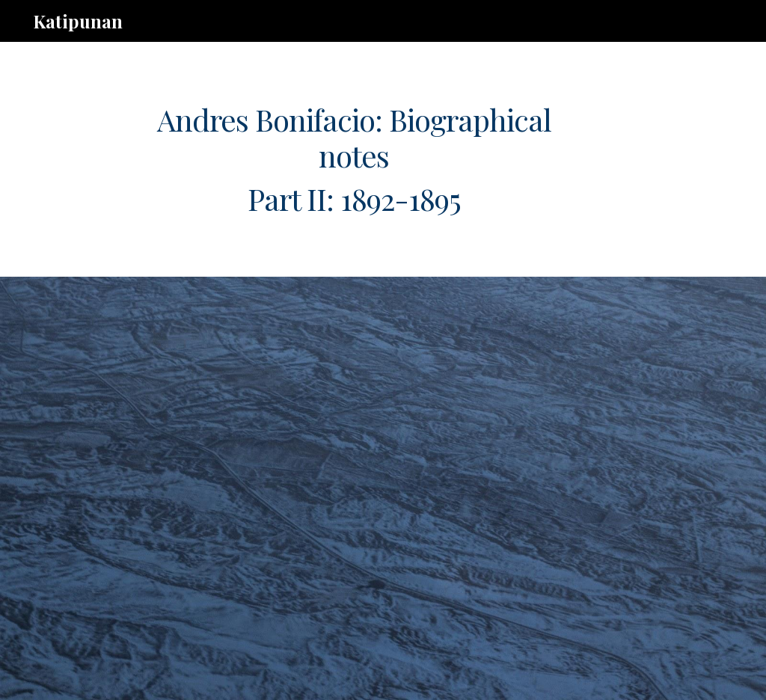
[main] (354, 159)
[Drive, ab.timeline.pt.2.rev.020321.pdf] (354, 488)
